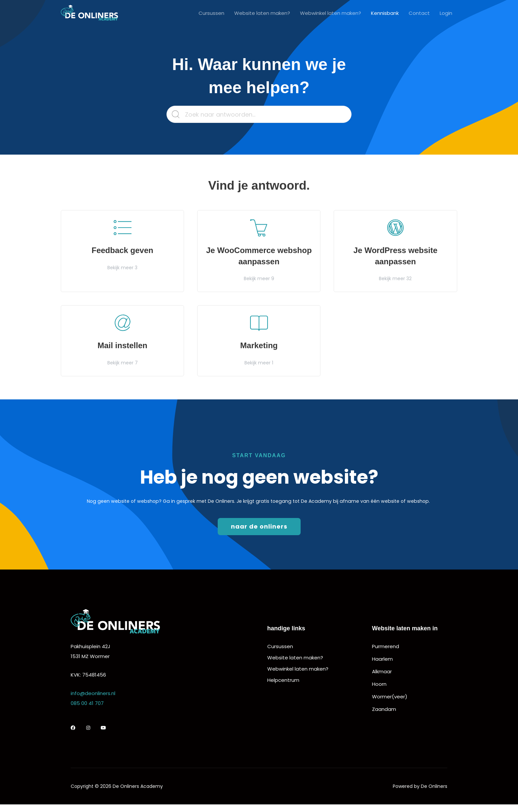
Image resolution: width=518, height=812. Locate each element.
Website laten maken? (262, 13)
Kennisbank (385, 13)
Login (446, 13)
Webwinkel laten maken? (331, 13)
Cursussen (211, 13)
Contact (419, 13)
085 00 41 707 (87, 703)
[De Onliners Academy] (89, 13)
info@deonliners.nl (93, 693)
